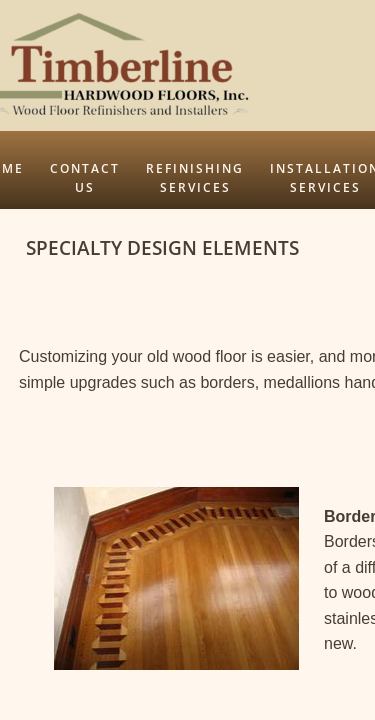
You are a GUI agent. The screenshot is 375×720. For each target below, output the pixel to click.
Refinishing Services (195, 178)
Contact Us (85, 178)
